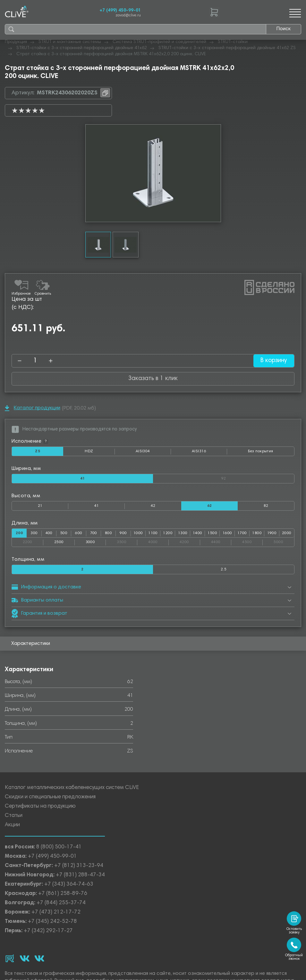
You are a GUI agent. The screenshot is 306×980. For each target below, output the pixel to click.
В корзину (273, 361)
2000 (287, 533)
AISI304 (153, 453)
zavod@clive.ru (128, 16)
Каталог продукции (33, 408)
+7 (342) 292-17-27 (48, 931)
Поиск (284, 29)
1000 (138, 533)
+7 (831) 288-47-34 (80, 875)
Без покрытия (260, 451)
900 (123, 533)
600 (79, 533)
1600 (227, 533)
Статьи (14, 816)
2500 (59, 542)
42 (153, 506)
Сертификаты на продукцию (40, 807)
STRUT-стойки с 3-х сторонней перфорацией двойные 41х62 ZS (227, 48)
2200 (33, 541)
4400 (221, 541)
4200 (190, 541)
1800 (257, 533)
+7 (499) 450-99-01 (120, 11)
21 (40, 506)
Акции (12, 825)
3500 (127, 541)
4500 (252, 541)
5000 (284, 541)
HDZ (100, 453)
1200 (168, 533)
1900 (272, 533)
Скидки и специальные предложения (50, 797)
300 (34, 533)
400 (49, 533)
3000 (90, 542)
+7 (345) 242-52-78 (52, 922)
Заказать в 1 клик (153, 379)
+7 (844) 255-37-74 (61, 903)
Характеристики (31, 644)
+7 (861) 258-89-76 (63, 894)
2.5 (224, 569)
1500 (212, 533)
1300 (183, 533)
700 (94, 533)
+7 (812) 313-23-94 (79, 866)
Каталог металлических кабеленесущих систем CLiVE (72, 788)
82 (266, 506)
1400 (198, 533)
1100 (153, 533)
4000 (158, 541)
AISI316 (209, 453)
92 (258, 477)
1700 (242, 533)
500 (64, 533)
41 (97, 506)
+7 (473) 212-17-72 (56, 912)
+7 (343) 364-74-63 (69, 885)
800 (108, 533)
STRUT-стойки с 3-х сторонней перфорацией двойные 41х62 (82, 48)
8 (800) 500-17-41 (59, 847)
